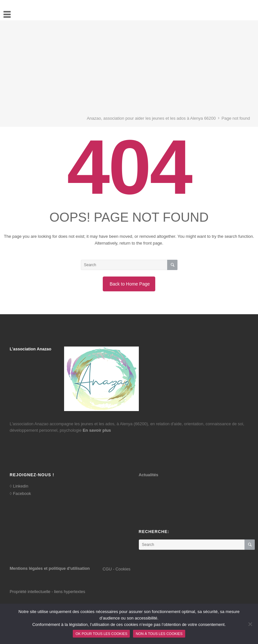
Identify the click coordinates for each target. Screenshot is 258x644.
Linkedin (20, 486)
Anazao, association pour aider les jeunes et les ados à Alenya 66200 (151, 118)
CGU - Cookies (117, 569)
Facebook (22, 493)
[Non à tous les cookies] (250, 624)
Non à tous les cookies (159, 634)
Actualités (149, 475)
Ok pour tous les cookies (101, 634)
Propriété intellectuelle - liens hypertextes (47, 592)
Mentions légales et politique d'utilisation (50, 568)
